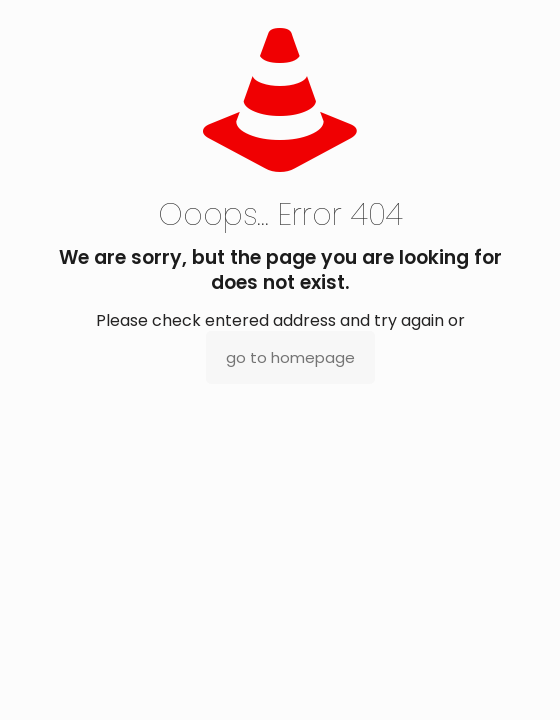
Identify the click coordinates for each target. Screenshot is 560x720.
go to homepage (290, 357)
